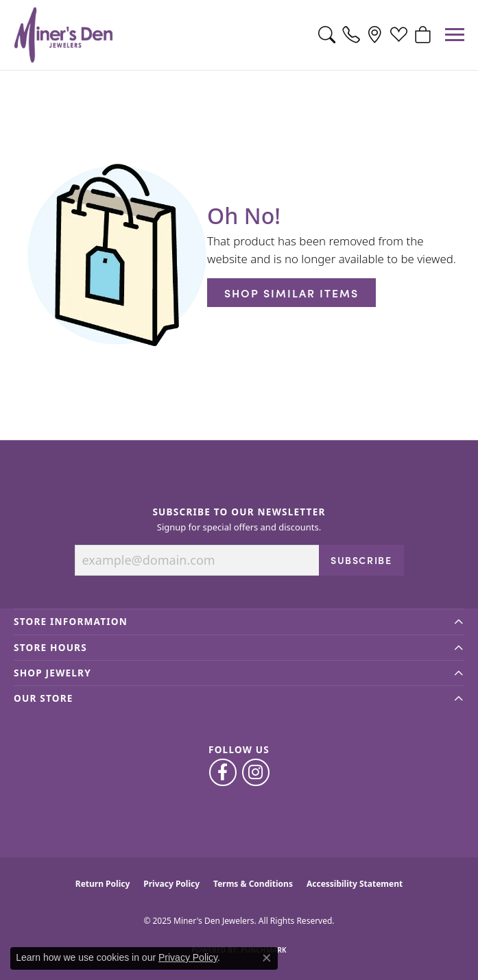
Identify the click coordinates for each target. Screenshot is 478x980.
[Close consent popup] (267, 958)
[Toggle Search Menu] (327, 35)
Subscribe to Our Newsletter (239, 512)
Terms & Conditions (253, 884)
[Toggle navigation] (455, 35)
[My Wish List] (399, 35)
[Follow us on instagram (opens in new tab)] (256, 772)
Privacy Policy (171, 884)
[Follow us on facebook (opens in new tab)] (223, 772)
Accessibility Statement (355, 884)
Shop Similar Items (291, 293)
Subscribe (361, 560)
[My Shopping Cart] (423, 35)
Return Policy (103, 884)
